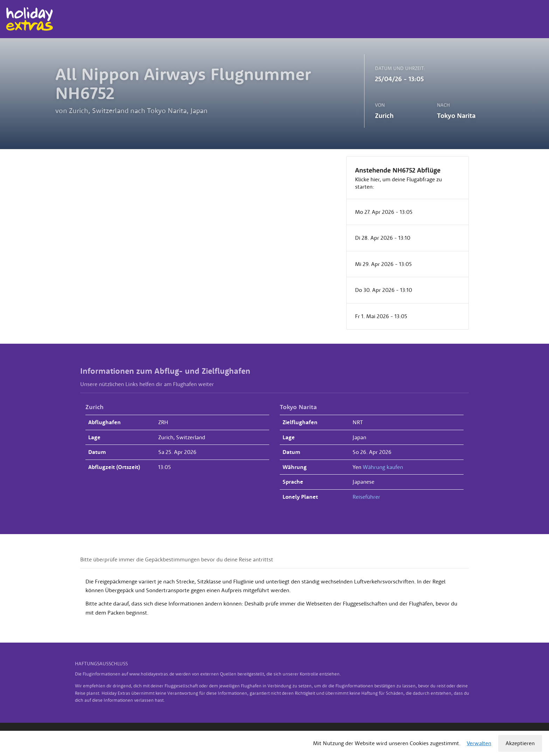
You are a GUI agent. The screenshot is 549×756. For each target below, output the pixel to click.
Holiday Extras (29, 19)
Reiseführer (366, 497)
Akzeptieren (520, 743)
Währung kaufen (383, 467)
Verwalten (479, 743)
